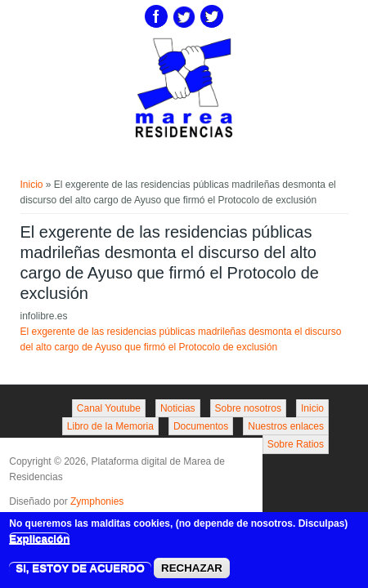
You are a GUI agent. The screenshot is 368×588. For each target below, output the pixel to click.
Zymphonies (97, 501)
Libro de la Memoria (110, 426)
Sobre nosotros (248, 408)
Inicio (32, 185)
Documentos (201, 426)
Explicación (39, 541)
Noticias (178, 408)
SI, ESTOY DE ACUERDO (80, 571)
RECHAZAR (192, 571)
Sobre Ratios (296, 444)
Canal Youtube (109, 408)
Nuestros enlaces (286, 426)
